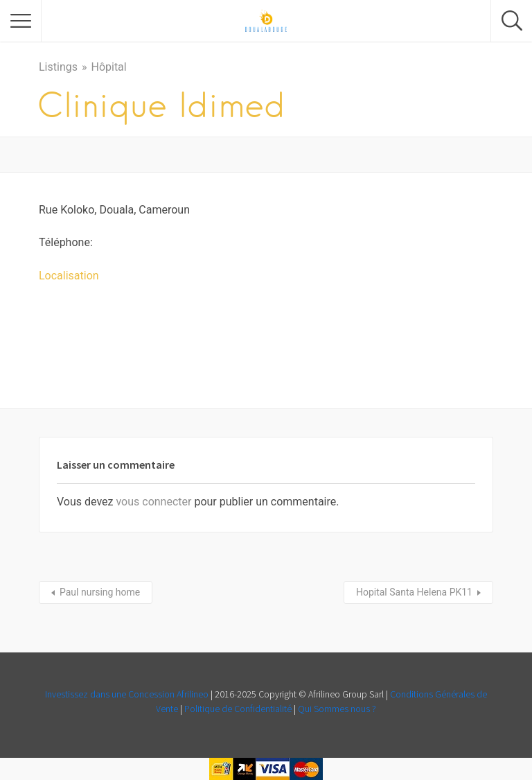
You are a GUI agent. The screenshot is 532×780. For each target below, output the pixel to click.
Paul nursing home (100, 592)
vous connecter (153, 502)
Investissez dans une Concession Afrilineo (128, 694)
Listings (58, 67)
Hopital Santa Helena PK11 (414, 592)
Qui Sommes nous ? (337, 709)
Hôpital (108, 67)
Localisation (69, 276)
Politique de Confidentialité (238, 709)
